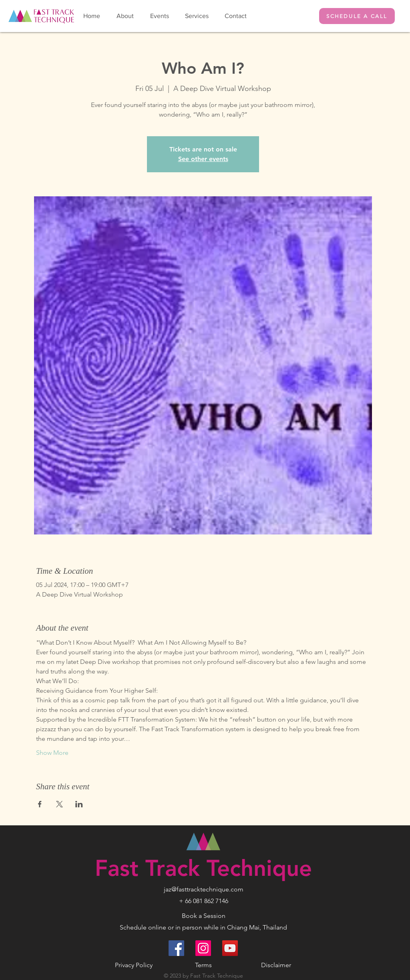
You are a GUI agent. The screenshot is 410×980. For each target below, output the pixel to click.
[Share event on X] (59, 804)
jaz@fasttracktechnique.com (204, 889)
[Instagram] (203, 948)
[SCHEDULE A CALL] (357, 16)
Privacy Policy (134, 965)
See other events (203, 159)
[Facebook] (176, 948)
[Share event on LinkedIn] (79, 804)
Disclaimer (276, 965)
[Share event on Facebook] (40, 804)
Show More (52, 753)
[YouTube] (230, 948)
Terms (203, 965)
